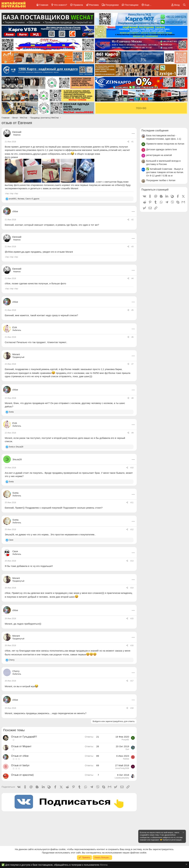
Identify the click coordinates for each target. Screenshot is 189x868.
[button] (146, 5)
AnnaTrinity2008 (122, 768)
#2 (132, 220)
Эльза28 (9, 534)
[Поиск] (184, 5)
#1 (132, 142)
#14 (132, 588)
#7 (132, 364)
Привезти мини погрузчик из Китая (165, 144)
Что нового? (60, 5)
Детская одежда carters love (162, 149)
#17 (132, 681)
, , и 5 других (24, 199)
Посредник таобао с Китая (161, 180)
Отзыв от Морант (21, 746)
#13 (132, 561)
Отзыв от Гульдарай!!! (24, 737)
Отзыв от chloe (20, 756)
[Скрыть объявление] (183, 833)
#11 (132, 503)
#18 (132, 708)
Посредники (112, 5)
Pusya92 (125, 740)
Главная (44, 5)
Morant (8, 403)
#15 (132, 619)
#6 (132, 337)
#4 (132, 278)
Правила (78, 5)
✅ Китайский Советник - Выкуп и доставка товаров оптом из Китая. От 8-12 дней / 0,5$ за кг (165, 172)
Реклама (94, 5)
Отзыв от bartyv (20, 765)
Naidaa (126, 759)
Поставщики (132, 5)
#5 (132, 310)
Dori (127, 749)
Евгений (17, 132)
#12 (132, 529)
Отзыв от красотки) (22, 775)
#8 (132, 398)
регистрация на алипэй (159, 155)
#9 (132, 433)
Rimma (104, 865)
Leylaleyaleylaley (122, 778)
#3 (132, 247)
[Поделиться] (128, 142)
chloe (8, 283)
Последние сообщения (155, 131)
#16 (132, 645)
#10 (132, 468)
